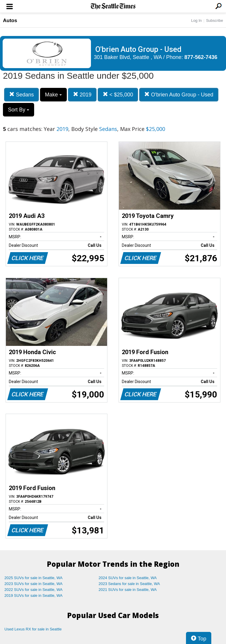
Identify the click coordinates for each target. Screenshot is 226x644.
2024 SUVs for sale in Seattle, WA (128, 578)
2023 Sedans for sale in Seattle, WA (129, 584)
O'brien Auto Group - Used (179, 95)
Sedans (21, 95)
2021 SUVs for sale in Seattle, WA (128, 590)
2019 (82, 95)
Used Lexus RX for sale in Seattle (33, 629)
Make (53, 95)
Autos (10, 20)
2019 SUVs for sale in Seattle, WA (34, 595)
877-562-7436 (201, 57)
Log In (196, 20)
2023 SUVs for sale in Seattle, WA (34, 584)
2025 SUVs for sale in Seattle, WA (34, 578)
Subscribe (215, 20)
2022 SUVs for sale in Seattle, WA (34, 590)
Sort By (19, 110)
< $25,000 (118, 95)
